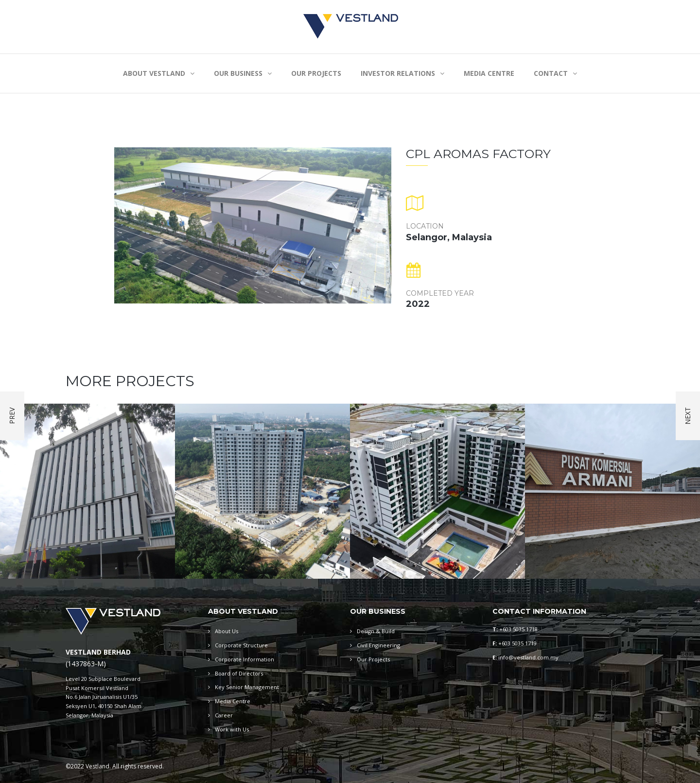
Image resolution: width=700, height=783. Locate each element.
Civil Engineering (378, 645)
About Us (227, 631)
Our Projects (373, 659)
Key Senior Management (247, 687)
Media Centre (233, 701)
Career (224, 715)
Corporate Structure (241, 645)
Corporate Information (245, 659)
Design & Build (376, 631)
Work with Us (232, 729)
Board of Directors (239, 673)
